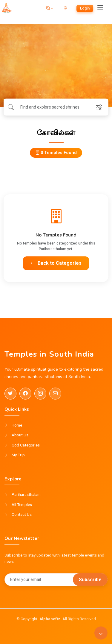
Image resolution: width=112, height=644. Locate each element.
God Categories (26, 445)
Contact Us (22, 515)
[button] (50, 8)
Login (85, 8)
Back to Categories (56, 263)
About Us (20, 435)
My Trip (18, 455)
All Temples (22, 505)
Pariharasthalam (26, 495)
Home (17, 425)
